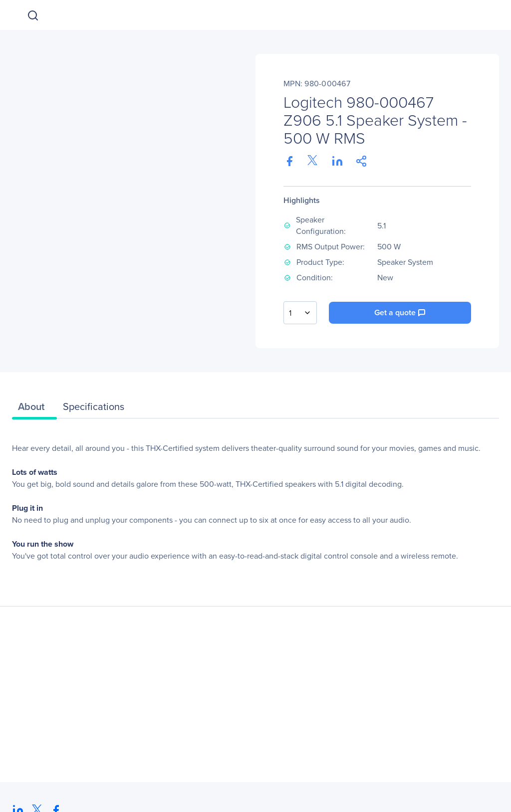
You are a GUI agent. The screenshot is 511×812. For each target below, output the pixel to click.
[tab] (34, 409)
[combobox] (300, 313)
